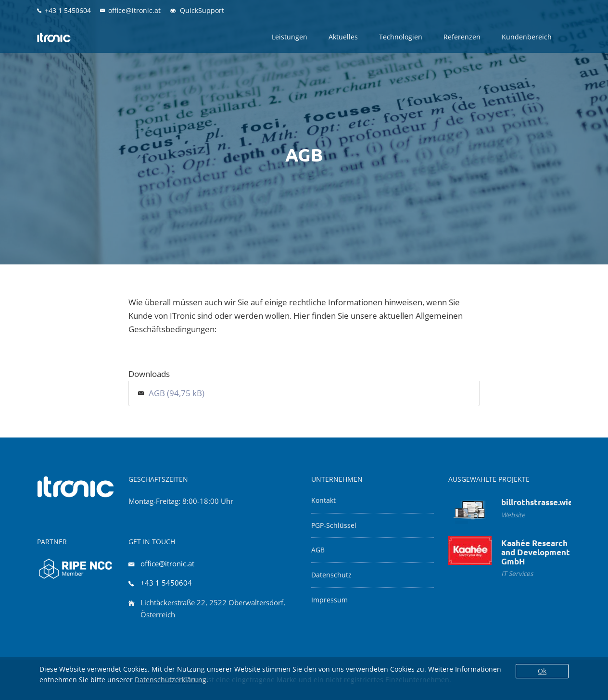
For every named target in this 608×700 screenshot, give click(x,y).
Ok (542, 671)
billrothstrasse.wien (539, 502)
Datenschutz (331, 575)
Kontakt (323, 500)
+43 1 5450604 (166, 583)
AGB (318, 550)
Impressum (329, 600)
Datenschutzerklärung (171, 680)
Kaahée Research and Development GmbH (536, 552)
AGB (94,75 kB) (177, 393)
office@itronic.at (167, 563)
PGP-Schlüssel (334, 525)
